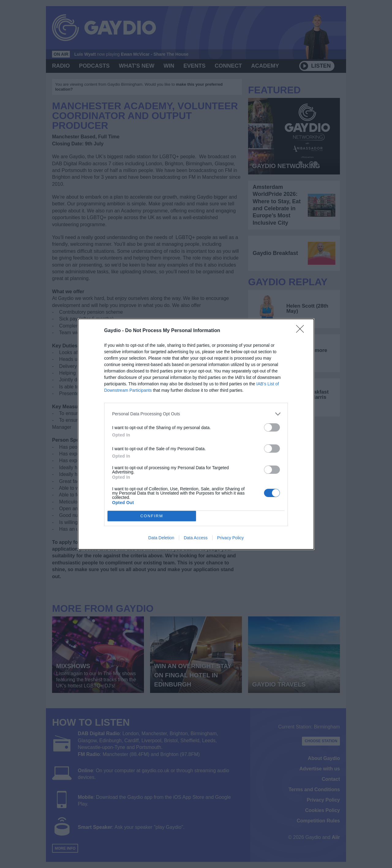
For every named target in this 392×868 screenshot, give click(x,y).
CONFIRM (152, 516)
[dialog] (196, 434)
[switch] (272, 427)
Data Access (196, 538)
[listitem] (196, 414)
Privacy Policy (230, 538)
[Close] (302, 331)
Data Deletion (161, 538)
